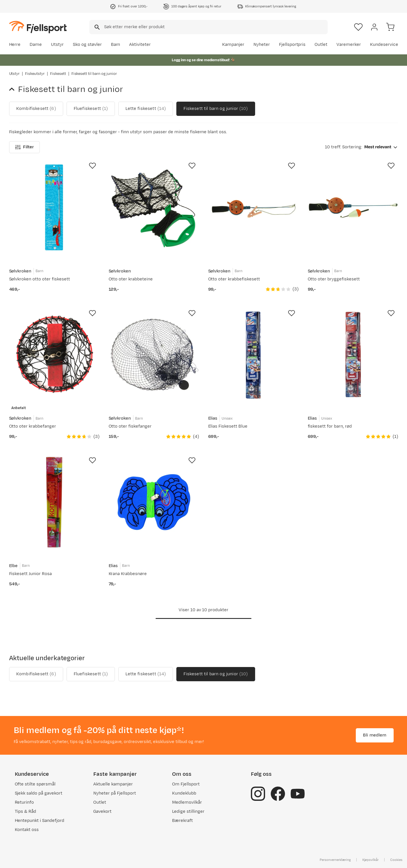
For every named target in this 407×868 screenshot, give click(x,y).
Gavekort (102, 811)
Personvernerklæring (335, 860)
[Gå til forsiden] (38, 27)
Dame (36, 45)
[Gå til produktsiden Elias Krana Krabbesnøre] (154, 502)
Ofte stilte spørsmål (35, 784)
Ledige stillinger (188, 811)
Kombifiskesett (36, 109)
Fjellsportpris (292, 45)
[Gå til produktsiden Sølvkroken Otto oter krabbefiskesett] (253, 208)
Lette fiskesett (146, 109)
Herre (15, 45)
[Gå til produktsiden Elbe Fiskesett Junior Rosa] (54, 502)
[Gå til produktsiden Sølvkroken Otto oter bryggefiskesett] (353, 208)
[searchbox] (215, 27)
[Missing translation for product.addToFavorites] (92, 166)
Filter (25, 147)
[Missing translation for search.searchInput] (97, 27)
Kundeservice (384, 45)
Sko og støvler (87, 45)
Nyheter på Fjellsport (114, 793)
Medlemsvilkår (187, 802)
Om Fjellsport (186, 784)
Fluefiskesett (91, 109)
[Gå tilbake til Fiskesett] (14, 89)
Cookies (396, 860)
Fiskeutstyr (35, 74)
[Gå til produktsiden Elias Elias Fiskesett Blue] (253, 355)
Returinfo (24, 802)
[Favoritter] (358, 27)
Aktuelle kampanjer (113, 784)
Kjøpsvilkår (371, 860)
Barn (116, 45)
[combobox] (208, 27)
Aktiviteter (140, 45)
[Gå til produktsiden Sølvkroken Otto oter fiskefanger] (154, 355)
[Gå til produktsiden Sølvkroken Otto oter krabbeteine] (154, 208)
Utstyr (57, 45)
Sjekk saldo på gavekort (39, 793)
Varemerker (349, 45)
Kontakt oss (27, 830)
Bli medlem (375, 735)
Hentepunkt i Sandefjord (40, 821)
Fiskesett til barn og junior (216, 109)
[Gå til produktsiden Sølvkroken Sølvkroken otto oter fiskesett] (54, 208)
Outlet (321, 45)
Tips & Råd (26, 811)
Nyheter (262, 45)
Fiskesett (58, 74)
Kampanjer (233, 45)
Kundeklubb (184, 793)
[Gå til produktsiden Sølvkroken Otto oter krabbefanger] (54, 355)
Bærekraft (182, 821)
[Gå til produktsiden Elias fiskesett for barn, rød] (353, 355)
